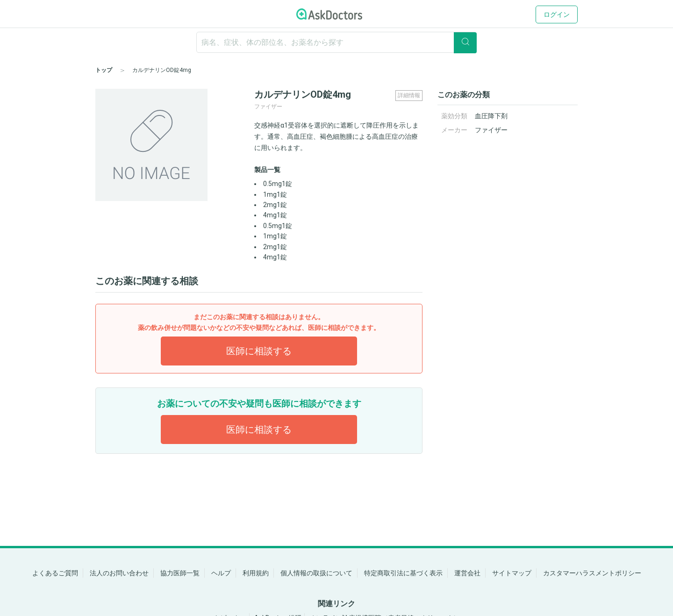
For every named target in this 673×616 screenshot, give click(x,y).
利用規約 (256, 573)
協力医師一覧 (180, 573)
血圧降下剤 (491, 116)
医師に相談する (259, 351)
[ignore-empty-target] (336, 42)
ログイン (557, 14)
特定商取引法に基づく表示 (403, 573)
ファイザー (491, 130)
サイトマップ (512, 573)
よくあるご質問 (55, 573)
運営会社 (467, 573)
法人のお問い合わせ (119, 573)
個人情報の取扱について (316, 573)
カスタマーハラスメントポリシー (592, 573)
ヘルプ (221, 573)
